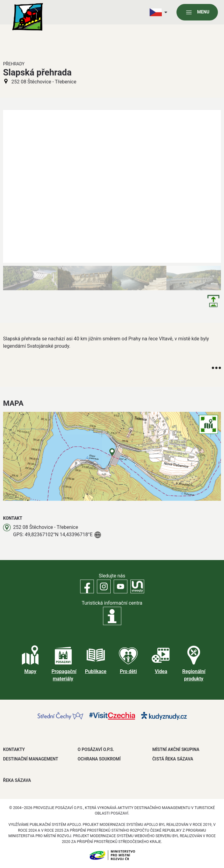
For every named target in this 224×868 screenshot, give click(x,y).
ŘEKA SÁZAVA (17, 780)
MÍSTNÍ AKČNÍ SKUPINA (176, 749)
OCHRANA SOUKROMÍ (99, 759)
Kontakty (14, 749)
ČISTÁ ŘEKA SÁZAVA (173, 759)
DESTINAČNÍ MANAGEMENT (31, 759)
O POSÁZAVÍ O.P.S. (96, 749)
